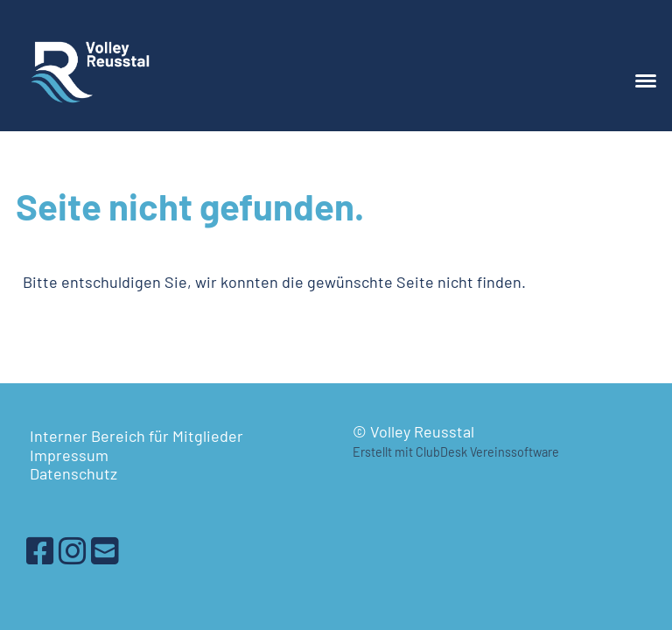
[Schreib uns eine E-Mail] (105, 550)
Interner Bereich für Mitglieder (136, 436)
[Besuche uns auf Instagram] (73, 550)
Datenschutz (73, 473)
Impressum (69, 455)
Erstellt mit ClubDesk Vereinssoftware (456, 452)
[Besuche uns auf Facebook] (40, 550)
